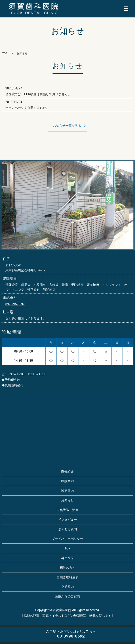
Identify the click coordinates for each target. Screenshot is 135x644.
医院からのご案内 (67, 596)
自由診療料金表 (67, 577)
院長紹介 (67, 471)
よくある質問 (67, 529)
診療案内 (67, 491)
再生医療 (67, 558)
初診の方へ (67, 568)
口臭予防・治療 (67, 510)
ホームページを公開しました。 (27, 108)
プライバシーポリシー (67, 539)
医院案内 (67, 481)
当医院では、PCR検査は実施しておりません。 (38, 94)
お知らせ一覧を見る (67, 126)
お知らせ (67, 500)
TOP (5, 53)
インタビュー (67, 519)
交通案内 (67, 587)
